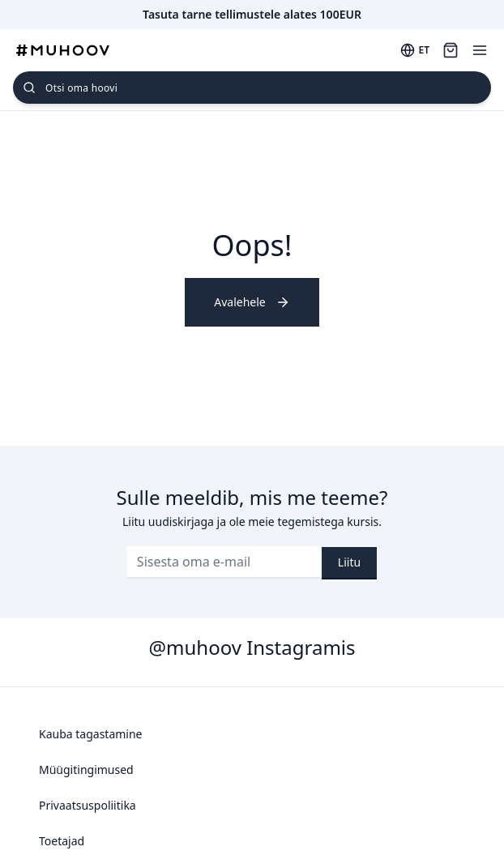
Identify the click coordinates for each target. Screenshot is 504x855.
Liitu (349, 562)
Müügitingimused (86, 769)
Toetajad (62, 841)
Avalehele (252, 302)
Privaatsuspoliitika (88, 805)
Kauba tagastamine (91, 734)
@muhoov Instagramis (252, 647)
